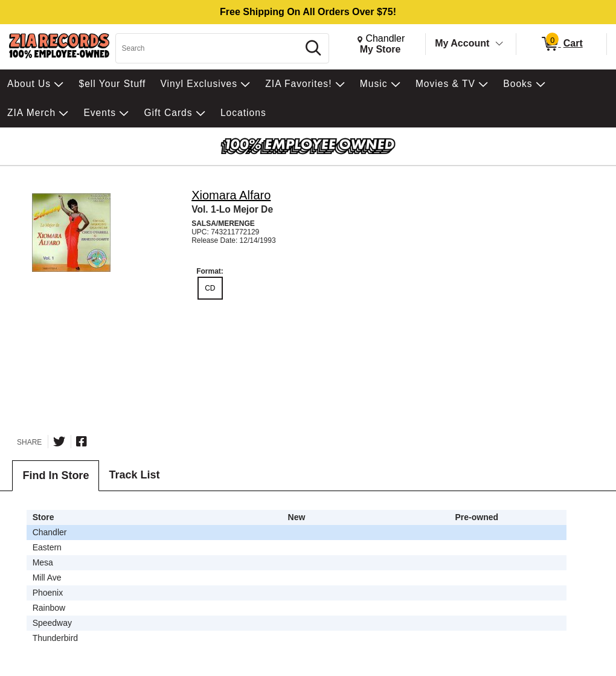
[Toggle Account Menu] (499, 44)
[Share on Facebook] (82, 442)
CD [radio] (210, 288)
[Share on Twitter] (59, 442)
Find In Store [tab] (56, 475)
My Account (462, 43)
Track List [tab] (134, 475)
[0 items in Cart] (561, 44)
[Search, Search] (209, 48)
